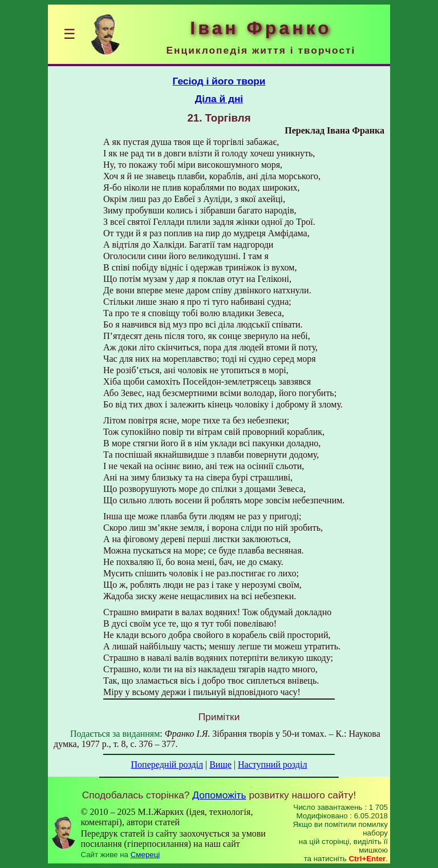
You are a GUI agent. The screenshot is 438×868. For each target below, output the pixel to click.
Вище (220, 764)
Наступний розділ (272, 764)
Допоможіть (219, 795)
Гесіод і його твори (219, 81)
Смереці (145, 855)
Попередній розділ (167, 764)
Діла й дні (219, 99)
